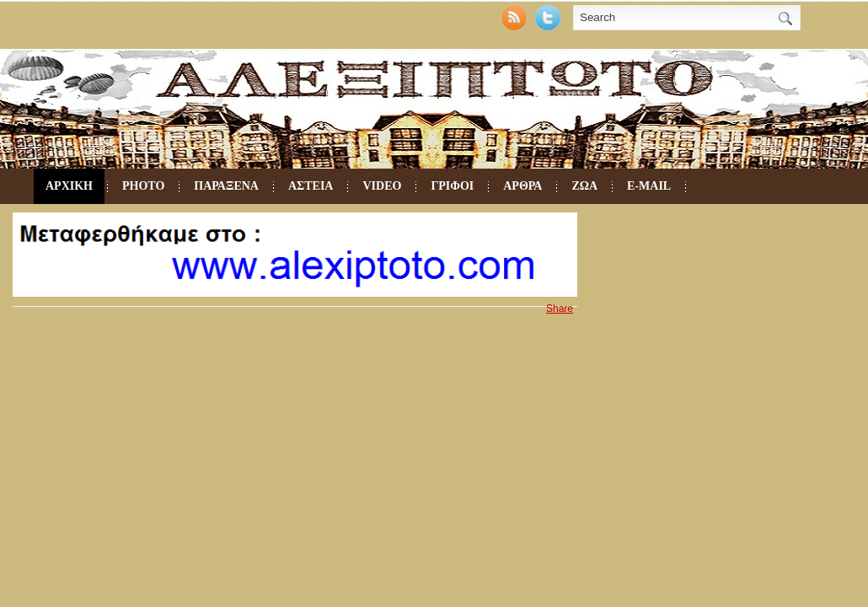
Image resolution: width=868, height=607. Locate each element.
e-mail (649, 186)
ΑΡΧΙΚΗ (69, 186)
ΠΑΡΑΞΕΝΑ (226, 186)
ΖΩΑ (584, 186)
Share (560, 309)
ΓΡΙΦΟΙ (452, 186)
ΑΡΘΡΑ (522, 186)
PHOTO (143, 186)
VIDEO (382, 186)
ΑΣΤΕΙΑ (311, 186)
